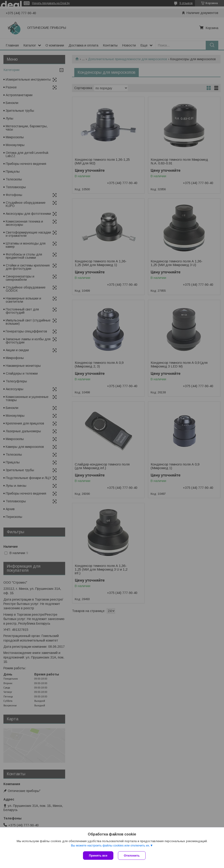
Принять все (98, 856)
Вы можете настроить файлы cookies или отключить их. (110, 845)
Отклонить (132, 856)
